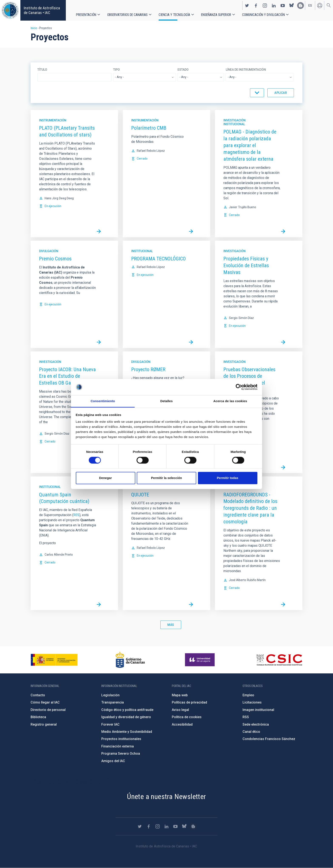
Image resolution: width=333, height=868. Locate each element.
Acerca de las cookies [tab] (230, 401)
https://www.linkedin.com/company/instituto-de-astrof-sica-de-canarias (274, 6)
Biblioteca (38, 717)
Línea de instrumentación (246, 70)
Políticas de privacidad (189, 702)
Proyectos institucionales (121, 739)
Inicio (34, 28)
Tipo (116, 70)
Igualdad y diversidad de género (126, 717)
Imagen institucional (258, 710)
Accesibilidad (182, 724)
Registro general (44, 724)
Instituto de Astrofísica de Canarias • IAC (42, 10)
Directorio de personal (48, 710)
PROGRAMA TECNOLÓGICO (159, 259)
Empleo (248, 695)
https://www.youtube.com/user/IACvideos (283, 6)
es (310, 6)
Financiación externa (118, 746)
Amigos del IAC (113, 761)
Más (171, 625)
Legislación (110, 695)
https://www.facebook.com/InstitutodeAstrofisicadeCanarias (256, 6)
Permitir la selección (166, 478)
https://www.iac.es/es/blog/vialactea (301, 6)
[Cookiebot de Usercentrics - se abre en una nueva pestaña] (239, 387)
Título (42, 70)
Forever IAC (110, 724)
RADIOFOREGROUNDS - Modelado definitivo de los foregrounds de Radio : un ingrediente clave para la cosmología (250, 508)
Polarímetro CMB (149, 128)
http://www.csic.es (279, 660)
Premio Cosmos (55, 259)
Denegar (105, 478)
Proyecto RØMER (148, 369)
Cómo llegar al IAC (45, 702)
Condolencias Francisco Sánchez (269, 739)
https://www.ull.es (200, 660)
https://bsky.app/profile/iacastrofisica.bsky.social (292, 6)
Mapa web (180, 695)
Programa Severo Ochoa (121, 754)
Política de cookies (187, 717)
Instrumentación (53, 120)
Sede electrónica (256, 724)
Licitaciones (252, 702)
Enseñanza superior (216, 15)
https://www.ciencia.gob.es (54, 660)
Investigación (234, 120)
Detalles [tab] (166, 401)
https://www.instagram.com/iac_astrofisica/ (265, 6)
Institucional (234, 124)
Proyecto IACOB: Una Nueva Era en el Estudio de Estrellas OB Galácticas (67, 376)
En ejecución (53, 206)
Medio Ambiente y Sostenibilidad (127, 732)
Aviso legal (180, 710)
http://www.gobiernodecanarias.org (130, 660)
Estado (183, 70)
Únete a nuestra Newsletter (166, 796)
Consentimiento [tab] (103, 401)
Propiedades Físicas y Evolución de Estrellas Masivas (246, 265)
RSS (246, 717)
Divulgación (49, 251)
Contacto (38, 695)
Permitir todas (228, 478)
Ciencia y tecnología (174, 15)
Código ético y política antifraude (127, 710)
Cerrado (142, 159)
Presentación (86, 15)
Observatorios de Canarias (127, 15)
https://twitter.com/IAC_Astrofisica (247, 6)
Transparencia (113, 702)
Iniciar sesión (320, 6)
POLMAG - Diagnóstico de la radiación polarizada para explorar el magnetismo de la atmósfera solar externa (250, 145)
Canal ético (251, 732)
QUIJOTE (140, 495)
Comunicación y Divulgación (263, 15)
